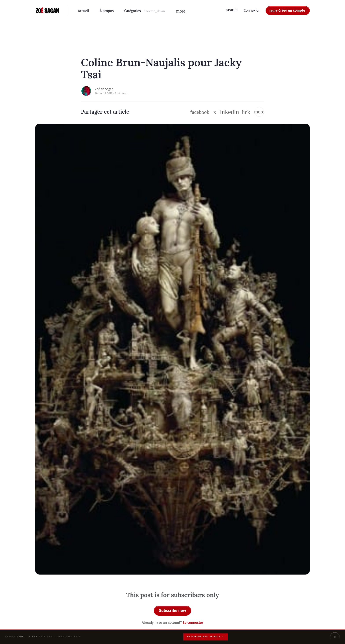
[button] (145, 11)
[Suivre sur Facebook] (200, 112)
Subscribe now (173, 611)
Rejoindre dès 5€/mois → (206, 637)
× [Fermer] (335, 637)
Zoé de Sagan (104, 89)
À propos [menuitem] (107, 11)
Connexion (252, 10)
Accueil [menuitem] (83, 11)
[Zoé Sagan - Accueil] (48, 11)
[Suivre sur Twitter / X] (215, 112)
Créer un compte (292, 10)
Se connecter (193, 623)
